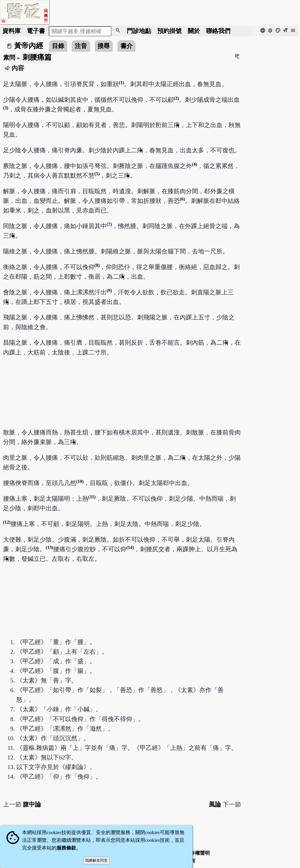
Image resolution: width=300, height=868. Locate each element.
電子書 (36, 31)
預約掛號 (169, 31)
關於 (194, 31)
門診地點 (139, 31)
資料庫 (11, 31)
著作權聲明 (197, 853)
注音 (81, 46)
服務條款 (66, 848)
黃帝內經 (29, 46)
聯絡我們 (218, 31)
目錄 (58, 46)
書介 (127, 46)
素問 (9, 58)
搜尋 (104, 46)
